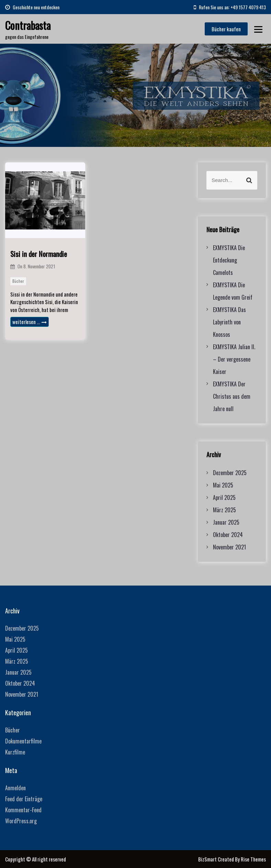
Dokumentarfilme (23, 741)
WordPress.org (21, 821)
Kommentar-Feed (23, 810)
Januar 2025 (226, 522)
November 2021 (229, 547)
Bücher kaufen (226, 29)
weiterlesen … (30, 322)
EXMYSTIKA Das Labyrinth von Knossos (229, 322)
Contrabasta (28, 25)
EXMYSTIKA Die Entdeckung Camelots (229, 260)
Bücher (18, 281)
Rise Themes (253, 859)
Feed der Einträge (24, 799)
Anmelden (15, 788)
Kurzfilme (15, 752)
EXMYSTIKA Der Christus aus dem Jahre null (232, 396)
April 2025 (224, 497)
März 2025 (224, 510)
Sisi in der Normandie (39, 254)
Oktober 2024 (228, 535)
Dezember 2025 (230, 473)
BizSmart (208, 859)
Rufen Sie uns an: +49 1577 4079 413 (230, 7)
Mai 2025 (223, 485)
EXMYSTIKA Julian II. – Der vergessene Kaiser (234, 359)
